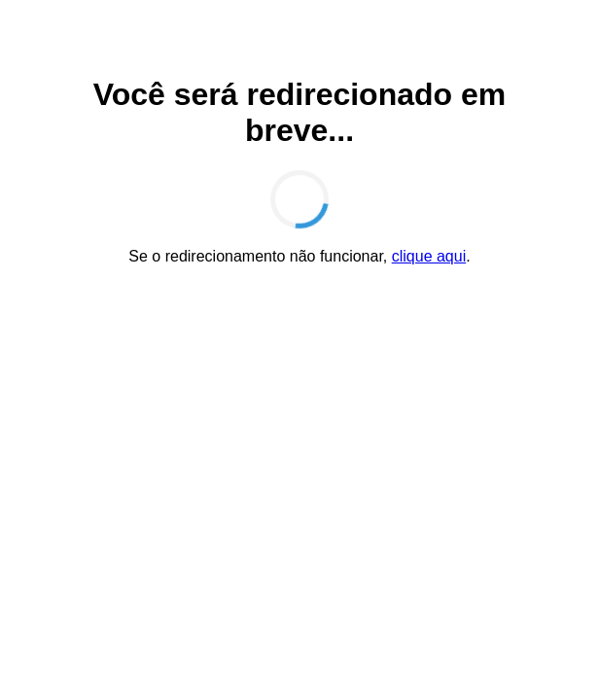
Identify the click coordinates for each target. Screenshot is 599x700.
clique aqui (429, 256)
